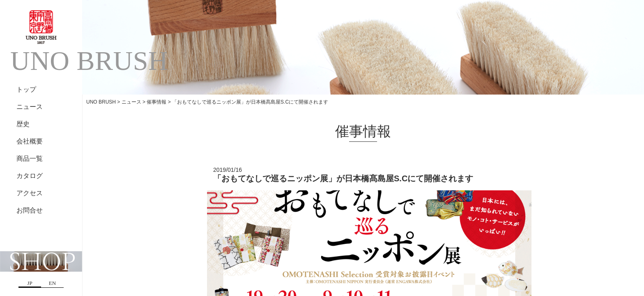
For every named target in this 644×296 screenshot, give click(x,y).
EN (52, 283)
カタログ (30, 176)
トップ (26, 89)
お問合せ (30, 210)
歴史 (23, 124)
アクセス (30, 193)
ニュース (30, 107)
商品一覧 (30, 158)
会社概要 (30, 141)
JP (30, 283)
